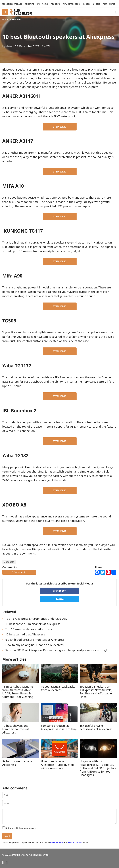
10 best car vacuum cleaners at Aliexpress (33, 624)
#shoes (87, 4)
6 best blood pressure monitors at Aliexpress (35, 640)
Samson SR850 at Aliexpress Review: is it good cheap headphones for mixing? (56, 650)
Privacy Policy (56, 843)
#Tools (96, 4)
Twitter (60, 599)
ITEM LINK (60, 127)
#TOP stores (109, 4)
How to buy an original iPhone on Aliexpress (34, 645)
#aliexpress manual (12, 4)
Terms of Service (75, 843)
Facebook (60, 591)
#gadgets (9, 562)
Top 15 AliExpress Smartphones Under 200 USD (36, 619)
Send (7, 836)
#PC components (72, 4)
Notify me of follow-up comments (21, 828)
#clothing (29, 4)
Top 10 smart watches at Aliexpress (29, 629)
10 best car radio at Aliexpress (25, 634)
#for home (42, 4)
